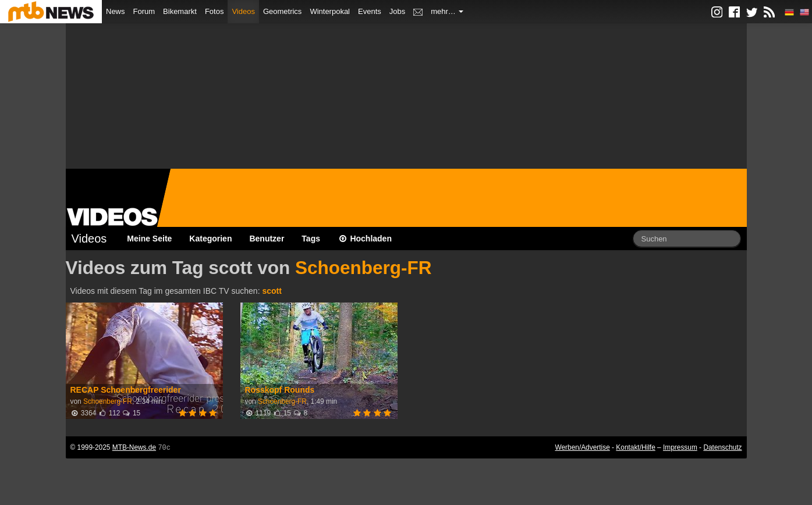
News (116, 11)
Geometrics (282, 11)
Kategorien (210, 239)
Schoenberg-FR (364, 268)
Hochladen (365, 239)
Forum (144, 11)
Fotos (214, 11)
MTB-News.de (134, 447)
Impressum (680, 447)
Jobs (397, 11)
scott (272, 291)
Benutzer (267, 239)
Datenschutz (722, 447)
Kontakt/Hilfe (635, 447)
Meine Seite (149, 239)
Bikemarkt (180, 11)
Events (370, 11)
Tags (311, 239)
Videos (243, 11)
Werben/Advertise (582, 447)
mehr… (447, 11)
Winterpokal (330, 11)
